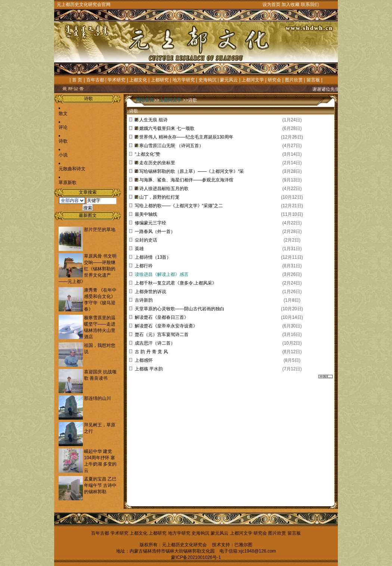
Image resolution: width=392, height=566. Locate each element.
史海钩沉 (208, 80)
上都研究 (160, 80)
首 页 (77, 80)
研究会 (274, 80)
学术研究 (116, 80)
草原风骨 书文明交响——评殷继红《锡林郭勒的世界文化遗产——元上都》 (88, 269)
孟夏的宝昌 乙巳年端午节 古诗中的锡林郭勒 (100, 485)
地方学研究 (184, 80)
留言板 (313, 80)
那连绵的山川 (97, 398)
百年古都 (95, 80)
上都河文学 (253, 80)
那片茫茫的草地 (100, 230)
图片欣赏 (294, 80)
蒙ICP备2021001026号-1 (196, 557)
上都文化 (138, 80)
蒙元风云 (229, 80)
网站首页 (145, 100)
